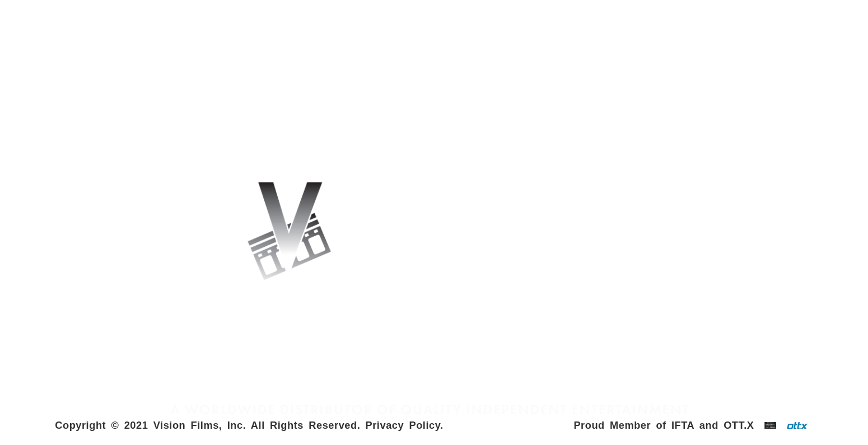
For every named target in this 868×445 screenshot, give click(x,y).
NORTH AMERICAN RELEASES (693, 48)
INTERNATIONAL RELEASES (175, 48)
